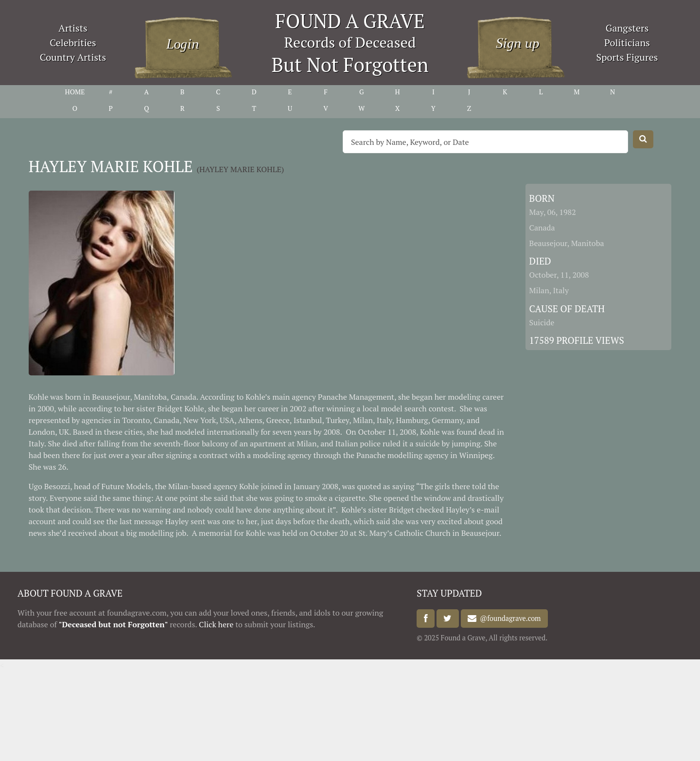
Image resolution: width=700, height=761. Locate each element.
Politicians (627, 43)
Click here (216, 624)
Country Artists (73, 57)
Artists (73, 28)
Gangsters (627, 28)
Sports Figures (627, 57)
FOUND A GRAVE (350, 21)
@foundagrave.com (508, 619)
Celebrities (73, 43)
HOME (75, 92)
